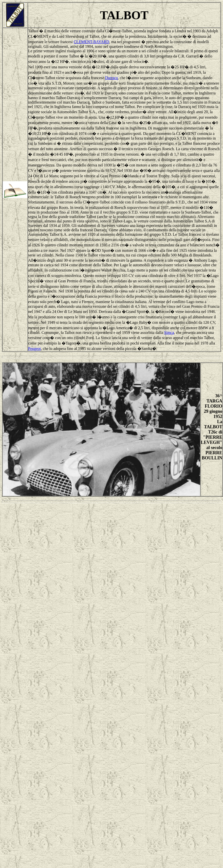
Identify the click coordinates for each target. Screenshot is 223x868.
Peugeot (35, 349)
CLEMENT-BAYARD (92, 42)
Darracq (111, 78)
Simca (169, 333)
